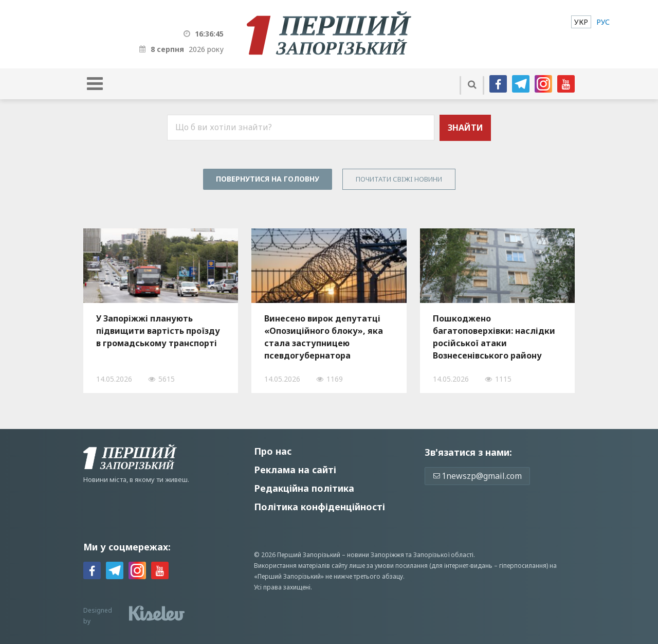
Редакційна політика (304, 488)
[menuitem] (581, 22)
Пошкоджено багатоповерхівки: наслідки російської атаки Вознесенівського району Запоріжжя (494, 337)
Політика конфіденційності (319, 507)
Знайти (465, 128)
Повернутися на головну (268, 179)
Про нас (273, 451)
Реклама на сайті (295, 470)
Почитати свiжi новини (399, 179)
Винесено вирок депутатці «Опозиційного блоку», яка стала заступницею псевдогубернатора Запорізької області (324, 337)
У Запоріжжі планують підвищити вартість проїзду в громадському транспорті (158, 331)
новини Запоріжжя (376, 555)
